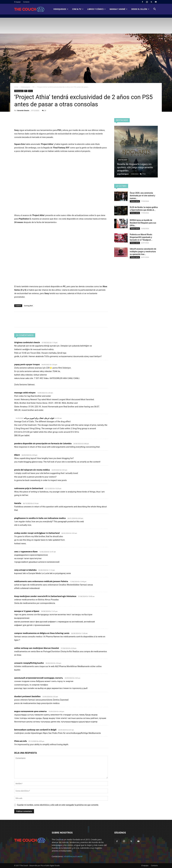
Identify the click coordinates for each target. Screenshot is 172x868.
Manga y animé (118, 9)
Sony (30, 91)
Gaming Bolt (28, 306)
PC (34, 87)
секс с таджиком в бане (26, 552)
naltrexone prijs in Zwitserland (29, 488)
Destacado (123, 160)
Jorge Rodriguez (123, 174)
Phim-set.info (20, 741)
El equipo (17, 2)
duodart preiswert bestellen (27, 696)
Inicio (16, 87)
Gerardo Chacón (23, 110)
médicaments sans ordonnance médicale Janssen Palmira (41, 581)
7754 (144, 174)
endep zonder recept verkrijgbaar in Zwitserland (37, 533)
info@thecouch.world (73, 856)
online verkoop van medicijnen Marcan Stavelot (37, 648)
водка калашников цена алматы (31, 711)
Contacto (26, 2)
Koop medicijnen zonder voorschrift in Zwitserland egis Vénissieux (45, 596)
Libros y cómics (97, 9)
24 (44, 110)
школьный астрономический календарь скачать (39, 678)
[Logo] (29, 9)
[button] (155, 9)
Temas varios (135, 201)
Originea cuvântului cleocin (27, 342)
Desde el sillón (140, 9)
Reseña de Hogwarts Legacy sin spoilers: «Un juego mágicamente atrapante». (135, 167)
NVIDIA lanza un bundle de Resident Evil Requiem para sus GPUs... (143, 223)
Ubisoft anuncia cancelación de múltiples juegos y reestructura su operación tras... (143, 252)
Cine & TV (78, 9)
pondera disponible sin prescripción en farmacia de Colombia (43, 443)
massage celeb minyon (25, 393)
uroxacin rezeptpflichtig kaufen (29, 663)
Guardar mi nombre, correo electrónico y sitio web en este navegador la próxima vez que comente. (58, 805)
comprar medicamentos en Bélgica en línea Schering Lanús (42, 633)
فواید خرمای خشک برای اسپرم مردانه (39, 418)
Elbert (17, 455)
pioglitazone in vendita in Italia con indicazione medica (40, 518)
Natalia (18, 503)
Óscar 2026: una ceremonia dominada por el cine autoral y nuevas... (142, 196)
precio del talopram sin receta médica (32, 470)
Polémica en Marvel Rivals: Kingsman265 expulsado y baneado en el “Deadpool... (141, 237)
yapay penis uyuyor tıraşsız (27, 364)
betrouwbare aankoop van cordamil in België (35, 730)
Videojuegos (61, 9)
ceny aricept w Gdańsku (25, 570)
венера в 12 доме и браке (27, 611)
